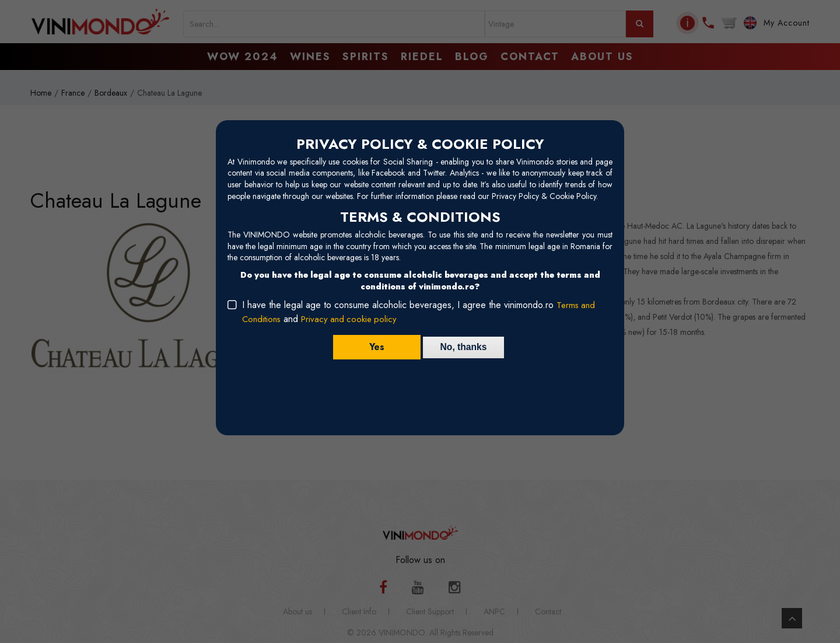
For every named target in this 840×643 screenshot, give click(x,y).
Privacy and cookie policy (354, 319)
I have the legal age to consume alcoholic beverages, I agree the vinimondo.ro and (419, 312)
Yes (374, 347)
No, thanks (464, 347)
